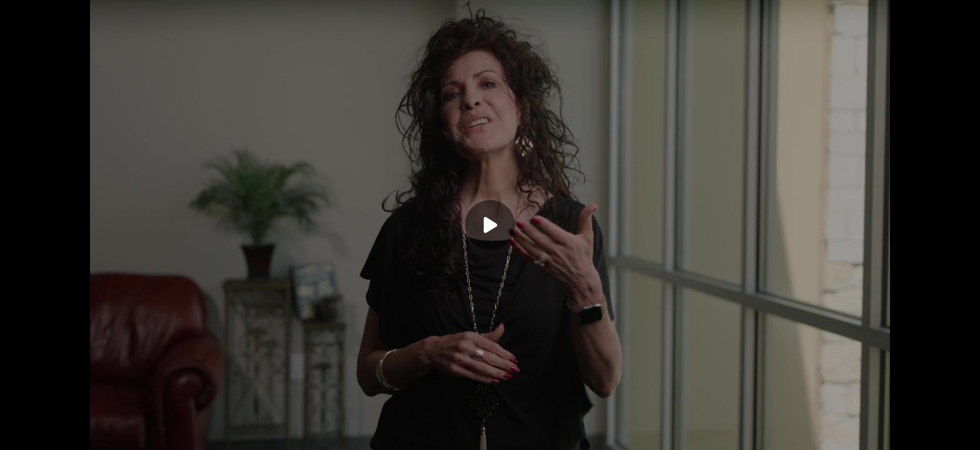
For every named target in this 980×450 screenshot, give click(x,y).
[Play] (490, 225)
